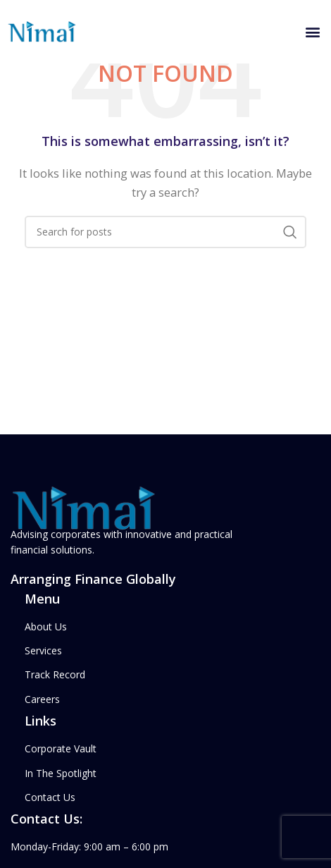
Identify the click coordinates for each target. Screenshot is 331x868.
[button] (312, 32)
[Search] (165, 232)
